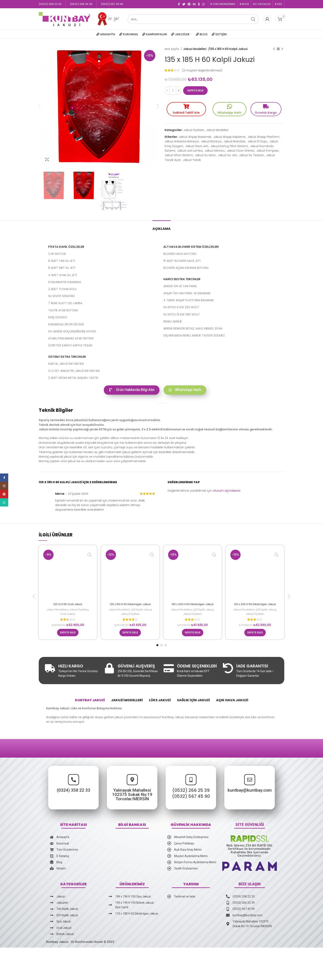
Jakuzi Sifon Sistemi (179, 154)
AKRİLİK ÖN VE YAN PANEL (180, 286)
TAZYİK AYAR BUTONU (63, 310)
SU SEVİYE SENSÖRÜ (61, 296)
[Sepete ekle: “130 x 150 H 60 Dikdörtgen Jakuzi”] (130, 637)
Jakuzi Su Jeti (227, 154)
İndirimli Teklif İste (186, 111)
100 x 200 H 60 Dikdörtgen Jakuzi (193, 604)
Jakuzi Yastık (192, 159)
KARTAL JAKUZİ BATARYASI (66, 364)
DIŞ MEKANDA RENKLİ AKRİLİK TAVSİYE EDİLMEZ (194, 335)
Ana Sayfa (172, 49)
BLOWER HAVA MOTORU (180, 254)
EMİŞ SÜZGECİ (58, 317)
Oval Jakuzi (68, 614)
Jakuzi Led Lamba (190, 149)
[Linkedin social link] (194, 4)
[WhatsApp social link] (204, 4)
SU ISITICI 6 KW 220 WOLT (181, 307)
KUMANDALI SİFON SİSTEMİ (66, 324)
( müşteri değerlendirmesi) (202, 70)
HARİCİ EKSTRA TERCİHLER (182, 279)
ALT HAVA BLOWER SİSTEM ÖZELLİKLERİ (191, 247)
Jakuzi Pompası (267, 149)
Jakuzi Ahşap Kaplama (229, 136)
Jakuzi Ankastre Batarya (182, 140)
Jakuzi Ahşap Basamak (195, 136)
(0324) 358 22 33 (18, 794)
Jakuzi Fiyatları (194, 129)
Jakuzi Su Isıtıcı (205, 154)
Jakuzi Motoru (215, 149)
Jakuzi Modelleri (194, 49)
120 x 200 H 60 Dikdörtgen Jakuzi (255, 604)
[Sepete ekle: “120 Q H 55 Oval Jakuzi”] (68, 637)
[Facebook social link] (179, 4)
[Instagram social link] (4, 486)
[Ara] (193, 19)
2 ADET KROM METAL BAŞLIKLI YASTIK (73, 378)
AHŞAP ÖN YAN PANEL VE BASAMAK (187, 293)
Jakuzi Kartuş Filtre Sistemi (229, 145)
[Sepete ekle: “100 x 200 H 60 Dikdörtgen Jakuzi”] (193, 637)
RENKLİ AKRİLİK (173, 321)
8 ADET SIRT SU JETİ (62, 268)
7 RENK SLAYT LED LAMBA (65, 303)
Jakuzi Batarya (211, 140)
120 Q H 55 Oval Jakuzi (68, 604)
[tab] (161, 227)
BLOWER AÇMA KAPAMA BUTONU (186, 268)
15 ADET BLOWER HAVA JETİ (182, 261)
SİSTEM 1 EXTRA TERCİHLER (67, 357)
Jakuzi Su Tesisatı (252, 154)
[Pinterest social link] (189, 4)
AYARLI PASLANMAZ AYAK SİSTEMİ (71, 338)
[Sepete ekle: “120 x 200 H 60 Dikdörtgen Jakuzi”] (255, 637)
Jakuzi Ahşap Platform (263, 136)
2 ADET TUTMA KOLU (62, 289)
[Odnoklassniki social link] (199, 4)
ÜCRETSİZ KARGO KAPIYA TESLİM (70, 345)
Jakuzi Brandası (235, 140)
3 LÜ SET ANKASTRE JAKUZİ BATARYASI (74, 371)
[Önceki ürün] (274, 49)
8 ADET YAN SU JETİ (62, 261)
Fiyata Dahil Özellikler (66, 247)
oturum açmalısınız (227, 491)
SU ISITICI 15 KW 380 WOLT (182, 314)
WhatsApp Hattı (229, 111)
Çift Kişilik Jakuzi (142, 610)
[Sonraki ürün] (282, 49)
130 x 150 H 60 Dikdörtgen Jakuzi (130, 604)
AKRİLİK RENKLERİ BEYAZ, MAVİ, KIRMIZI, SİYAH (193, 328)
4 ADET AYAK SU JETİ (63, 275)
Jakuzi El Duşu (257, 140)
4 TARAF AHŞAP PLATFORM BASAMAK (189, 300)
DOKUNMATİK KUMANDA (65, 282)
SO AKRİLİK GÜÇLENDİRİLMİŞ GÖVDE (72, 331)
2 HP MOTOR (57, 254)
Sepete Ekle (195, 90)
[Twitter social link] (184, 4)
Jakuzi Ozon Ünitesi (240, 149)
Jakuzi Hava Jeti (197, 145)
